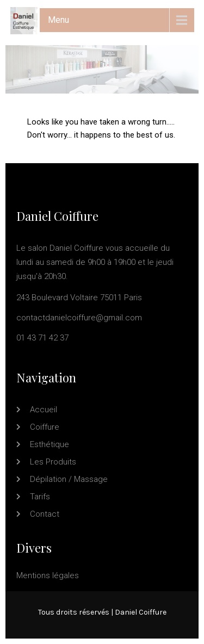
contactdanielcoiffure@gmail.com (79, 318)
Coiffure (45, 427)
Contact (45, 514)
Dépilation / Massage (69, 479)
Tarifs (40, 497)
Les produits (53, 462)
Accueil (44, 410)
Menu (58, 20)
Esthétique (50, 444)
